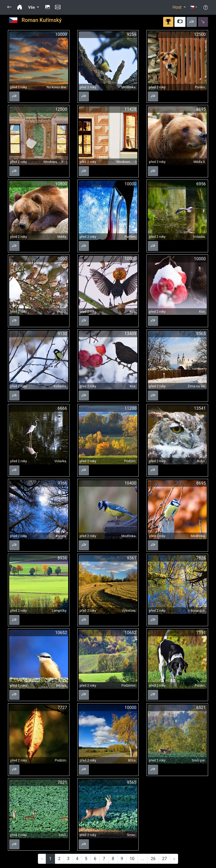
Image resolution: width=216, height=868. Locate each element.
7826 (201, 558)
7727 (62, 708)
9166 (62, 483)
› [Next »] (174, 859)
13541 (200, 408)
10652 (61, 633)
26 (153, 859)
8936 (62, 558)
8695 (201, 109)
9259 (132, 34)
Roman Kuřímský (42, 20)
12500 (200, 34)
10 (132, 859)
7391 (201, 633)
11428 (130, 109)
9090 (62, 259)
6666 (62, 408)
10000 (61, 34)
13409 (130, 334)
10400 (130, 483)
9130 (62, 334)
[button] (9, 7)
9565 (201, 334)
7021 (62, 782)
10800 (61, 184)
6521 (201, 708)
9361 (132, 558)
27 (164, 859)
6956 (201, 184)
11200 (130, 408)
